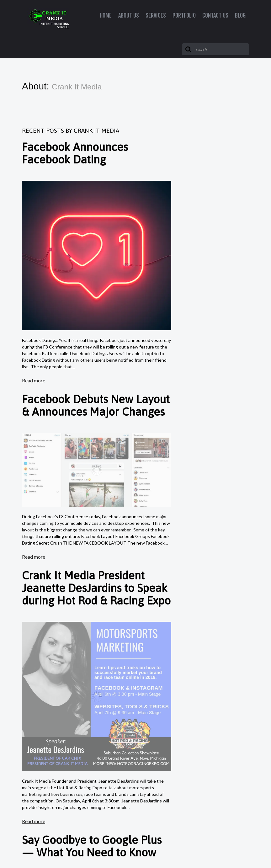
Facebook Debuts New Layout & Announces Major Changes (96, 405)
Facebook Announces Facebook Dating (75, 153)
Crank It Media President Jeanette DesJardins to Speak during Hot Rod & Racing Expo (96, 588)
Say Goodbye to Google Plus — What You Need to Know (92, 846)
